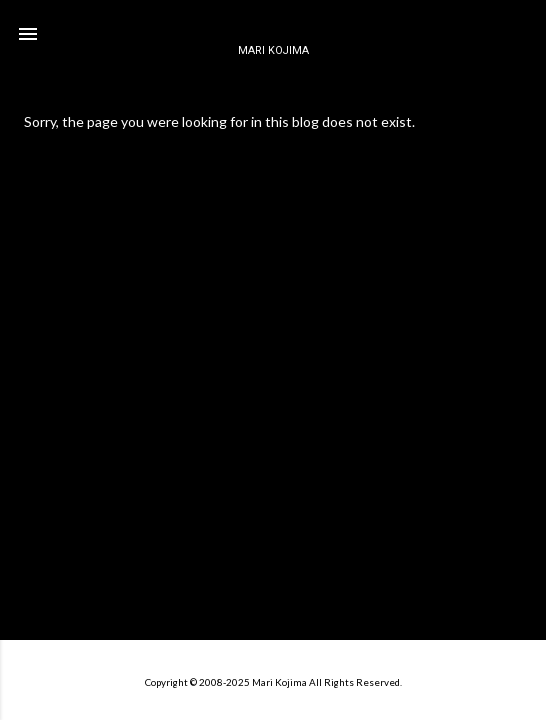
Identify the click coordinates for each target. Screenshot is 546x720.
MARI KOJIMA (273, 50)
